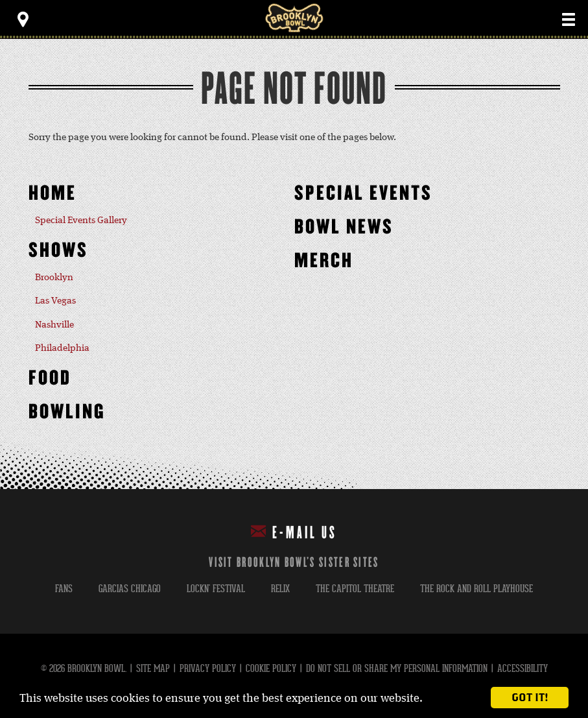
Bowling (67, 412)
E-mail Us (294, 532)
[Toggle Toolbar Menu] (23, 19)
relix (280, 589)
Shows (58, 251)
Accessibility (523, 668)
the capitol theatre (355, 589)
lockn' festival (216, 589)
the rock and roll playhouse (476, 589)
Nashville (54, 325)
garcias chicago (130, 589)
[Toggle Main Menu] (569, 19)
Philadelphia (62, 348)
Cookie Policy (271, 668)
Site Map (153, 668)
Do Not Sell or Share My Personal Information (397, 668)
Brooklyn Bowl (294, 18)
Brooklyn (54, 278)
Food (50, 378)
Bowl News (344, 227)
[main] (294, 264)
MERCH (324, 261)
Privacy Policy (208, 668)
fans (64, 589)
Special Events (364, 194)
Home (53, 194)
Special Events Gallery (81, 221)
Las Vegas (55, 301)
